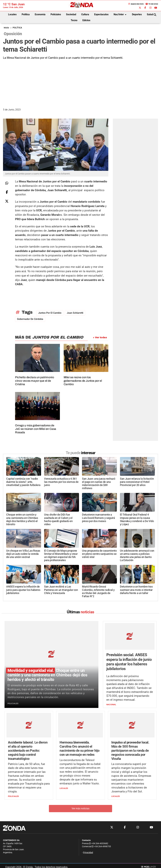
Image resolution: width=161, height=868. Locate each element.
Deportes (137, 14)
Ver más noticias (80, 808)
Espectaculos (101, 14)
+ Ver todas (100, 337)
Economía (40, 14)
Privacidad (88, 853)
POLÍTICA (17, 28)
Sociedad (71, 14)
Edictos (86, 20)
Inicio (6, 28)
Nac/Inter (121, 15)
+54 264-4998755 (101, 846)
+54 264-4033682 (99, 843)
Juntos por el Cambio (50, 313)
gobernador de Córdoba (30, 319)
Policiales (56, 14)
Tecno (74, 20)
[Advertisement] (80, 83)
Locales (12, 14)
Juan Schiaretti (75, 313)
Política (26, 14)
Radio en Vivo (136, 4)
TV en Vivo (152, 4)
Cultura (85, 14)
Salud (150, 14)
